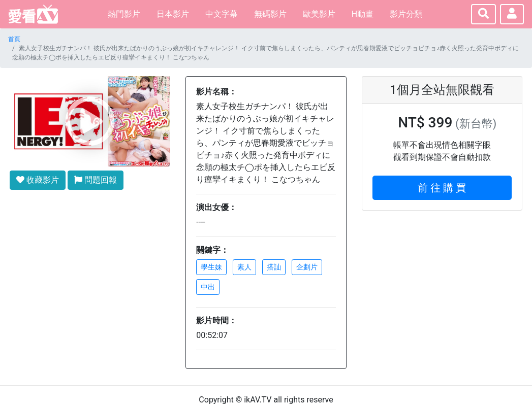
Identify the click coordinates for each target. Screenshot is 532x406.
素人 (244, 267)
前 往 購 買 (442, 188)
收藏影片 (38, 180)
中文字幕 (222, 14)
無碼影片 (270, 14)
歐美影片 (319, 14)
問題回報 (96, 180)
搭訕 (274, 267)
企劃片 (307, 267)
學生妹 (211, 267)
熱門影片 (124, 14)
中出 (208, 287)
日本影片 (173, 14)
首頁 (14, 39)
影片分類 (406, 14)
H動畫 (363, 14)
